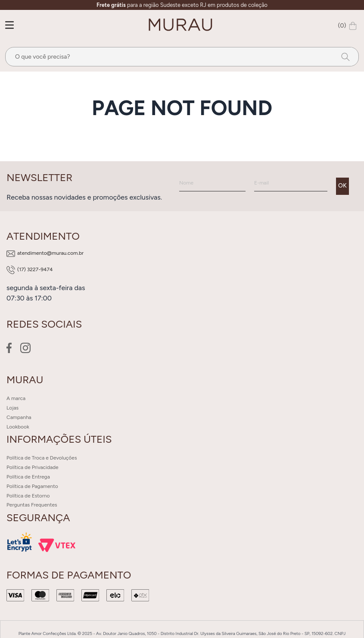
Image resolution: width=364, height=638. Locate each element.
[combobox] (182, 57)
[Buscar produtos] (343, 57)
